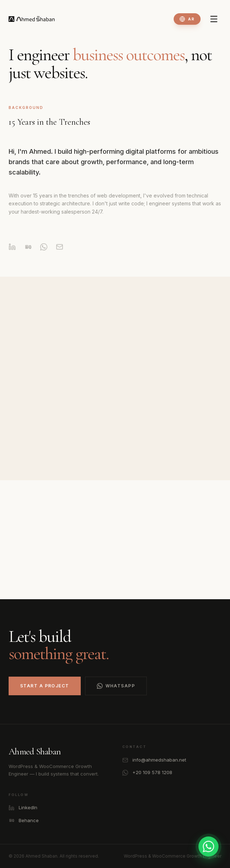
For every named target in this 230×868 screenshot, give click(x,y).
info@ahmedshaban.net (154, 760)
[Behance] (28, 252)
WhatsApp (116, 686)
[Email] (60, 252)
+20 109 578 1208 (147, 772)
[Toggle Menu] (214, 19)
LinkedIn (23, 808)
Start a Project (45, 686)
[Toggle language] (187, 19)
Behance (24, 821)
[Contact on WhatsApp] (208, 846)
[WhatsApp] (44, 252)
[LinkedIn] (12, 252)
